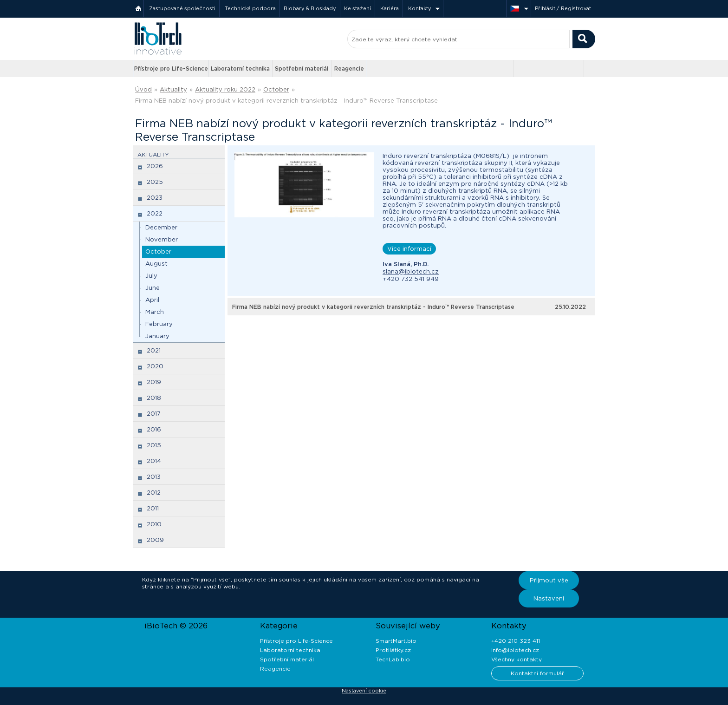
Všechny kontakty (517, 659)
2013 (154, 477)
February (159, 324)
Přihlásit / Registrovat (563, 8)
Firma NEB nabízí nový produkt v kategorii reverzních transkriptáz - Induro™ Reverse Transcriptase (286, 101)
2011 (153, 508)
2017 (154, 414)
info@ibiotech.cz (515, 650)
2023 (155, 198)
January (157, 336)
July (151, 276)
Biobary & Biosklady (310, 8)
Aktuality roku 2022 (225, 89)
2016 (154, 429)
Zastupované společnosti (182, 8)
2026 (155, 166)
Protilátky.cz (393, 650)
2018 (154, 398)
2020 (155, 366)
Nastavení (549, 598)
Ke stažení (357, 8)
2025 (155, 182)
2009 (155, 540)
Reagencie (349, 69)
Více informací (409, 249)
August (156, 264)
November (162, 239)
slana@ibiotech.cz (411, 271)
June (153, 288)
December (161, 227)
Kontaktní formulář (537, 673)
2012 (154, 493)
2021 (154, 350)
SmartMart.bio (396, 641)
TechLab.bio (393, 659)
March (155, 312)
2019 (154, 382)
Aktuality (173, 89)
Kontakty (420, 8)
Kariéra (390, 8)
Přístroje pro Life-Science (171, 69)
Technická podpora (250, 8)
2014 (154, 461)
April (152, 300)
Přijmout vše (549, 580)
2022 (155, 213)
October (276, 89)
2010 (154, 524)
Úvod (143, 89)
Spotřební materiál (302, 69)
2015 (154, 445)
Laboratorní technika (240, 69)
